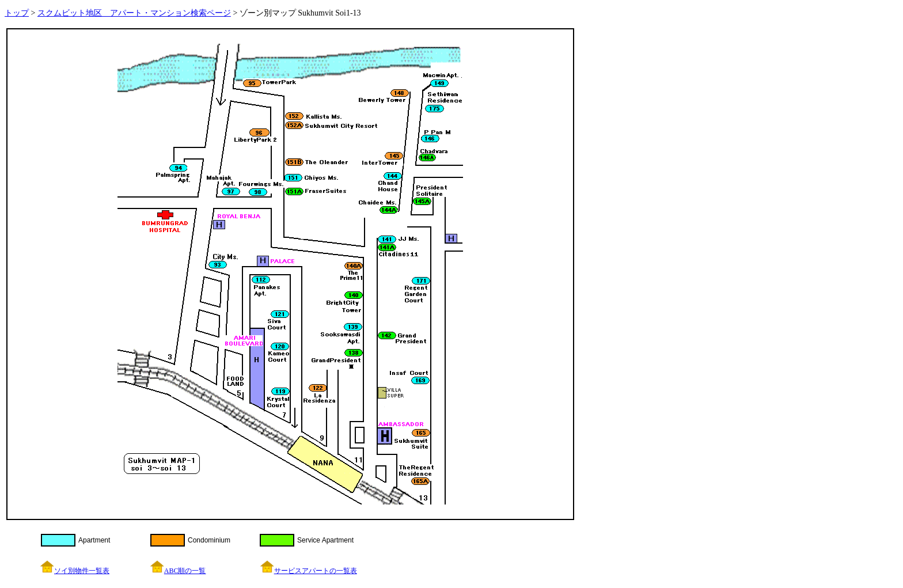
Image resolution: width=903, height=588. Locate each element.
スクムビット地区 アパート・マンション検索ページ (134, 13)
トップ (17, 13)
